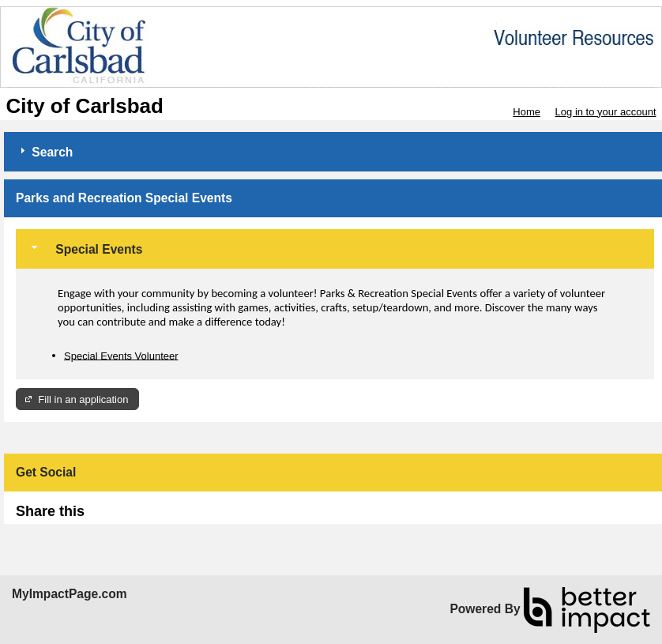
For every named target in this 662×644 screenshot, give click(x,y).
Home (527, 112)
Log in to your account (606, 112)
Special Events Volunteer (121, 355)
